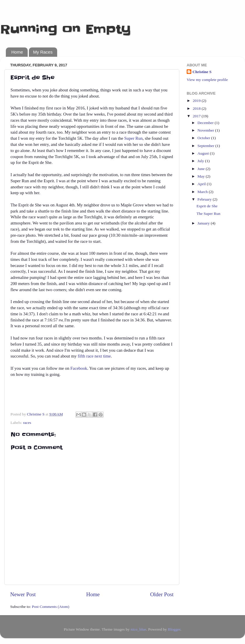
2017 (197, 116)
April (202, 184)
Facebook (79, 368)
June (202, 169)
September (206, 146)
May (202, 176)
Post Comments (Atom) (50, 607)
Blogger (174, 629)
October (204, 138)
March (203, 192)
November (206, 130)
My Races (43, 52)
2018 (197, 108)
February (205, 199)
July (201, 161)
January (204, 223)
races (27, 423)
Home (17, 52)
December (206, 123)
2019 (197, 101)
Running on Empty (65, 29)
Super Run (133, 138)
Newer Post (23, 594)
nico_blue (138, 629)
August (204, 153)
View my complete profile (207, 80)
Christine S (202, 72)
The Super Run (209, 214)
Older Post (162, 594)
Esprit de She (207, 206)
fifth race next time (94, 356)
